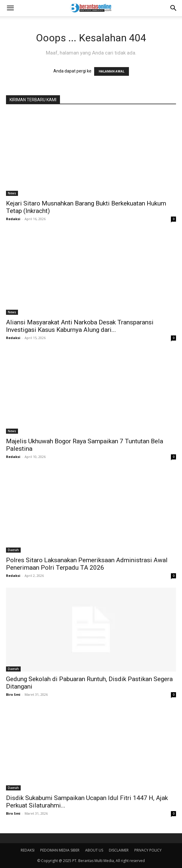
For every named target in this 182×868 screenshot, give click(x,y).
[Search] (174, 8)
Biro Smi (13, 694)
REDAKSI (28, 850)
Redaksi (13, 219)
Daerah (13, 550)
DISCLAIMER (119, 850)
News (12, 193)
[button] (10, 8)
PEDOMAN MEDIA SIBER (60, 850)
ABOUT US (94, 850)
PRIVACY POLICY (148, 850)
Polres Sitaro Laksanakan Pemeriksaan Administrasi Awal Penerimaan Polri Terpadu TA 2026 (87, 564)
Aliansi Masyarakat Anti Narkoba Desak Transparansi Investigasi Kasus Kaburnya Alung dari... (80, 326)
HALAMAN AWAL (112, 71)
